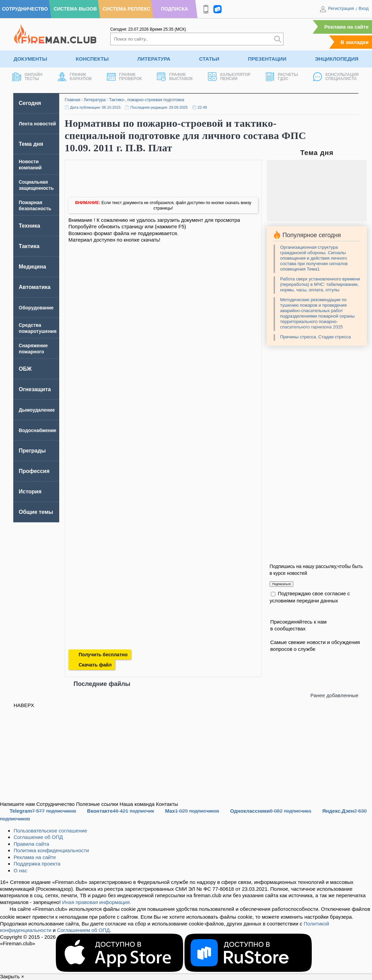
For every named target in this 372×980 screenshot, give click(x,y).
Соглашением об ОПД (83, 930)
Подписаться (281, 584)
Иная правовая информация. (97, 902)
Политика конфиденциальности (51, 850)
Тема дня (31, 144)
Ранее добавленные (334, 695)
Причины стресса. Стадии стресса (316, 337)
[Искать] (278, 39)
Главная (72, 100)
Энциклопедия (337, 59)
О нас (20, 870)
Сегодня (30, 103)
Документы (30, 59)
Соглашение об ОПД (38, 837)
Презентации (267, 59)
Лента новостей (37, 124)
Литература (154, 59)
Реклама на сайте (346, 27)
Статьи (209, 59)
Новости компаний (30, 165)
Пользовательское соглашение (50, 831)
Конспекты (92, 59)
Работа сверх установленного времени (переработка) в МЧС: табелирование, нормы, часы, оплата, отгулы (320, 284)
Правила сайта (31, 844)
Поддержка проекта (37, 864)
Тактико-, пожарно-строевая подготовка (147, 100)
